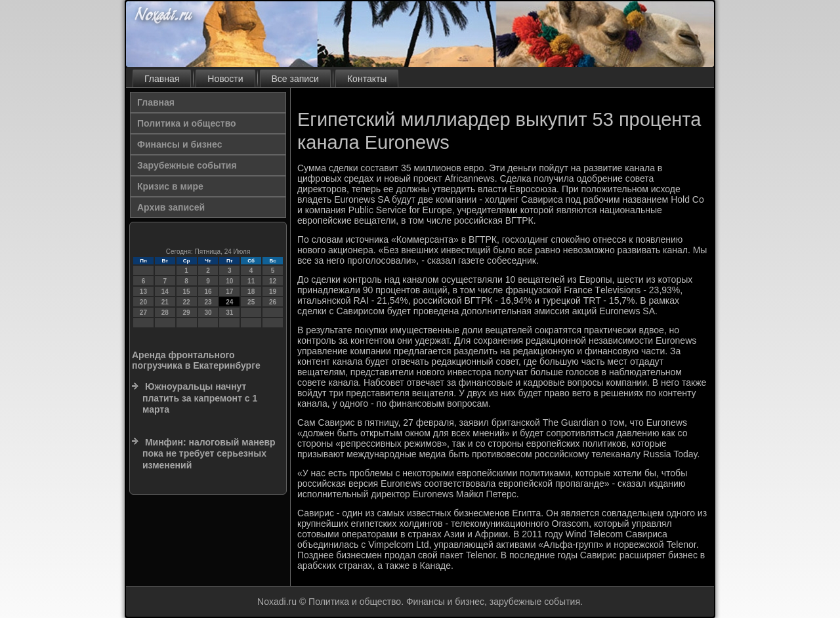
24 (229, 302)
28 (165, 313)
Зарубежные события (187, 165)
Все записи (295, 79)
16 (208, 292)
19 (273, 292)
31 (229, 313)
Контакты (367, 79)
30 (208, 313)
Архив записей (171, 207)
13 (143, 292)
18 (251, 292)
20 (143, 302)
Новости (225, 79)
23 (208, 302)
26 (273, 302)
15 (187, 292)
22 (187, 302)
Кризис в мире (170, 186)
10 (229, 281)
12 (273, 281)
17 (229, 292)
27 (143, 313)
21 (165, 302)
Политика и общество (187, 123)
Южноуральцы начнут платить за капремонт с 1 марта (200, 398)
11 (251, 281)
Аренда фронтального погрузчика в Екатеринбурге (196, 360)
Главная (162, 79)
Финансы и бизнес (179, 144)
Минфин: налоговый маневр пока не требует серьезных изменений (209, 454)
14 (165, 292)
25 (251, 302)
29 (187, 313)
